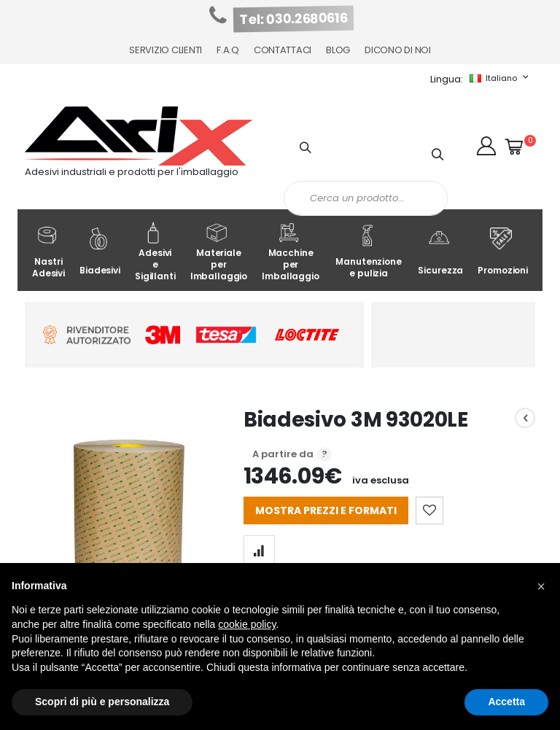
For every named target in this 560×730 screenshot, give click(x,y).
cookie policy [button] (247, 624)
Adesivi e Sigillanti (155, 252)
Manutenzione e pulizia (368, 252)
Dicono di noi (398, 50)
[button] (486, 146)
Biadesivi (100, 252)
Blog (338, 50)
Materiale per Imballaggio (219, 252)
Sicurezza (440, 252)
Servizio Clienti (166, 50)
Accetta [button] (506, 702)
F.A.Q (228, 50)
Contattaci (283, 50)
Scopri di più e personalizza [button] (102, 702)
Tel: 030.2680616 (294, 19)
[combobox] (366, 198)
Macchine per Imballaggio (291, 252)
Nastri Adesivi (48, 252)
